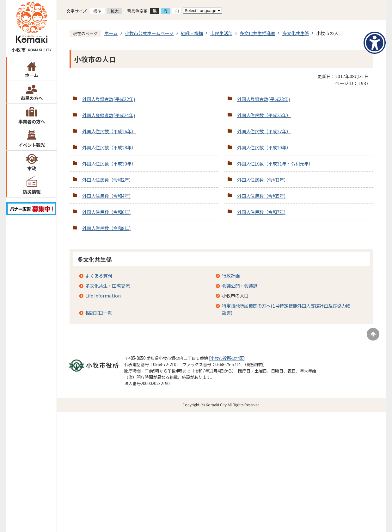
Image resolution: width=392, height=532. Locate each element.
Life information (103, 295)
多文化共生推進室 (257, 33)
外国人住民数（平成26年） (109, 131)
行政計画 (231, 275)
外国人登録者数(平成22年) (109, 99)
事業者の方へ (32, 121)
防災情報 (32, 192)
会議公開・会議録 (240, 286)
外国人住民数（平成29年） (264, 147)
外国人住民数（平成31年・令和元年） (275, 163)
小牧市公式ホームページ (149, 33)
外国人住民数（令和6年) (106, 212)
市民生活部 (221, 33)
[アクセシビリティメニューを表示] (375, 43)
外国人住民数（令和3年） (263, 180)
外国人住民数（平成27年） (264, 131)
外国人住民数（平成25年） (264, 115)
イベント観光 (32, 145)
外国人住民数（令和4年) (106, 196)
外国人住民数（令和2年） (108, 180)
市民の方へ (32, 98)
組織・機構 (192, 33)
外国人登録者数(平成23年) (263, 99)
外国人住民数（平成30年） (109, 163)
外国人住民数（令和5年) (261, 196)
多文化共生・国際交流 (107, 286)
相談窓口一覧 (99, 313)
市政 (32, 168)
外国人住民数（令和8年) (106, 228)
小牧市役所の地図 (227, 358)
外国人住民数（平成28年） (109, 147)
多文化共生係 (296, 33)
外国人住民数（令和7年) (261, 212)
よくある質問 (99, 275)
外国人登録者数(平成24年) (109, 115)
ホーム (32, 75)
